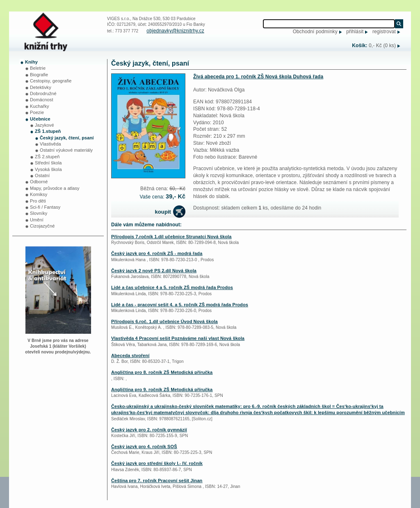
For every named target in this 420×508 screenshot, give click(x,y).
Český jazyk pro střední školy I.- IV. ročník (157, 463)
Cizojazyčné (42, 226)
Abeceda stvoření (130, 355)
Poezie (37, 112)
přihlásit (355, 32)
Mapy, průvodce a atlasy (55, 188)
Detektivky (41, 87)
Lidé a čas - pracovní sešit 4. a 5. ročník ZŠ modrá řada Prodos (180, 305)
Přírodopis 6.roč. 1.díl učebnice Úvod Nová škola (164, 321)
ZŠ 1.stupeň (48, 131)
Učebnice (40, 119)
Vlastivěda (50, 144)
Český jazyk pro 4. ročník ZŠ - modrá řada (157, 253)
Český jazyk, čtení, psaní (67, 138)
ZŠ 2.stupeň (47, 157)
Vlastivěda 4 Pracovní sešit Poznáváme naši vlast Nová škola (178, 338)
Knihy (31, 62)
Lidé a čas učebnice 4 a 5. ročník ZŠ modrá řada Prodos (172, 287)
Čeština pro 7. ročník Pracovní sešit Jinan (157, 481)
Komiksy (39, 194)
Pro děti (38, 201)
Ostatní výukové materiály (66, 150)
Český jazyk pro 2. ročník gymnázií (149, 430)
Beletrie (38, 68)
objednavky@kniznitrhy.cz (175, 31)
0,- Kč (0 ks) (382, 46)
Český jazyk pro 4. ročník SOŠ (144, 446)
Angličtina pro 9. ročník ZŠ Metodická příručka (162, 390)
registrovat (384, 32)
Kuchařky (40, 106)
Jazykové (45, 125)
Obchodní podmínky (315, 32)
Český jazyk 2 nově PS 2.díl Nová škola (154, 271)
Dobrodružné (43, 93)
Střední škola (48, 163)
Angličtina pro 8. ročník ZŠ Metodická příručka (162, 372)
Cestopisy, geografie (51, 81)
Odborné (39, 182)
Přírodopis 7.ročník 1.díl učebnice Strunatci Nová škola (171, 237)
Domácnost (42, 100)
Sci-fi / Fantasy (45, 207)
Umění (37, 220)
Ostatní (42, 175)
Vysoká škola (48, 169)
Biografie (39, 75)
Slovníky (39, 213)
